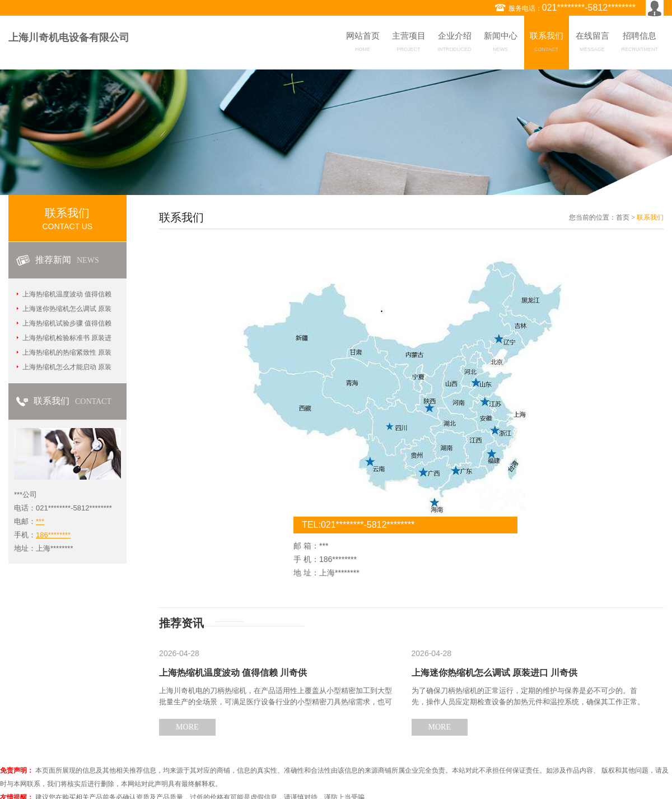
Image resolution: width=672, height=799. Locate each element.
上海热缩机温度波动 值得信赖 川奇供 (233, 673)
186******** (53, 535)
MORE (187, 727)
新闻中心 (501, 44)
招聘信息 (640, 44)
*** (40, 521)
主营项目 (409, 44)
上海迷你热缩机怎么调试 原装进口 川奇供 (494, 673)
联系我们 (547, 44)
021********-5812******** (589, 8)
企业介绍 (455, 44)
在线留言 (592, 44)
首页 (623, 217)
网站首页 (363, 44)
